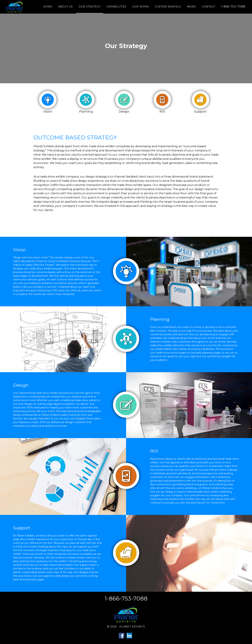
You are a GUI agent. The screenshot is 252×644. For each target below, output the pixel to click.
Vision (48, 112)
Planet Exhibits (15, 7)
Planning (86, 112)
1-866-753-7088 (126, 598)
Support (200, 112)
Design (124, 112)
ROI (162, 112)
